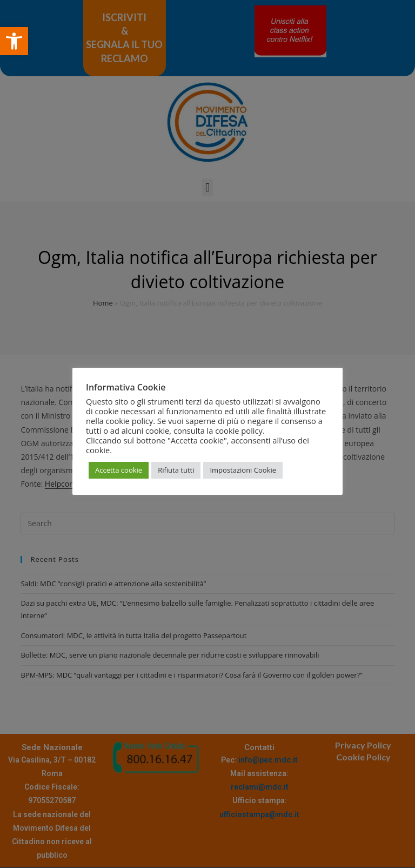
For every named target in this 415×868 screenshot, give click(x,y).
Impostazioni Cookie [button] (243, 470)
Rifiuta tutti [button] (176, 470)
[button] (14, 41)
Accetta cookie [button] (119, 470)
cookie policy (239, 430)
